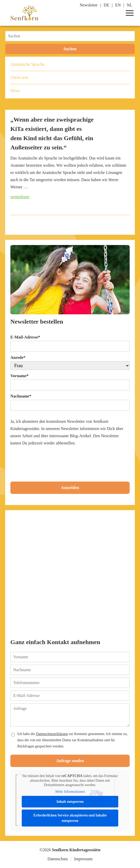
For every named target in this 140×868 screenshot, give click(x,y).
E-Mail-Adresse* (25, 337)
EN (118, 5)
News (15, 91)
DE (106, 5)
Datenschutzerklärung (52, 734)
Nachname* (21, 396)
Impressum (83, 859)
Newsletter (89, 5)
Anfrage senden (70, 761)
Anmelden (70, 488)
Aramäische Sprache (27, 64)
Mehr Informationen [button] (70, 791)
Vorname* (20, 376)
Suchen (70, 49)
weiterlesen (20, 197)
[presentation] (50, 463)
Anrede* (18, 357)
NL (130, 5)
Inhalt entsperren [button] (70, 802)
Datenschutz (58, 859)
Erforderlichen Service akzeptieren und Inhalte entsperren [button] (70, 818)
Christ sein (19, 77)
